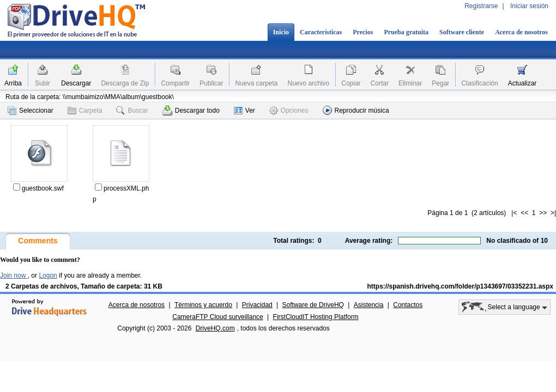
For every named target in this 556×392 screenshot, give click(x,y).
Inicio (281, 32)
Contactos (408, 305)
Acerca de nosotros (521, 32)
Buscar (132, 111)
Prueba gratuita (406, 32)
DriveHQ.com (215, 328)
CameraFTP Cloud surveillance (218, 317)
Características (321, 32)
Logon (48, 275)
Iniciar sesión (529, 6)
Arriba (13, 83)
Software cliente (462, 32)
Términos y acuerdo (203, 305)
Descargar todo (191, 111)
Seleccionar (31, 111)
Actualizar (522, 83)
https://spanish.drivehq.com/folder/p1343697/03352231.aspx (460, 286)
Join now (14, 275)
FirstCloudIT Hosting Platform (316, 317)
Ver (244, 111)
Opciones (289, 111)
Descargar (76, 83)
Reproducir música (356, 110)
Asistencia (369, 305)
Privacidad (257, 305)
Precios (363, 32)
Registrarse (481, 6)
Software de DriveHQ (313, 305)
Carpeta (85, 111)
